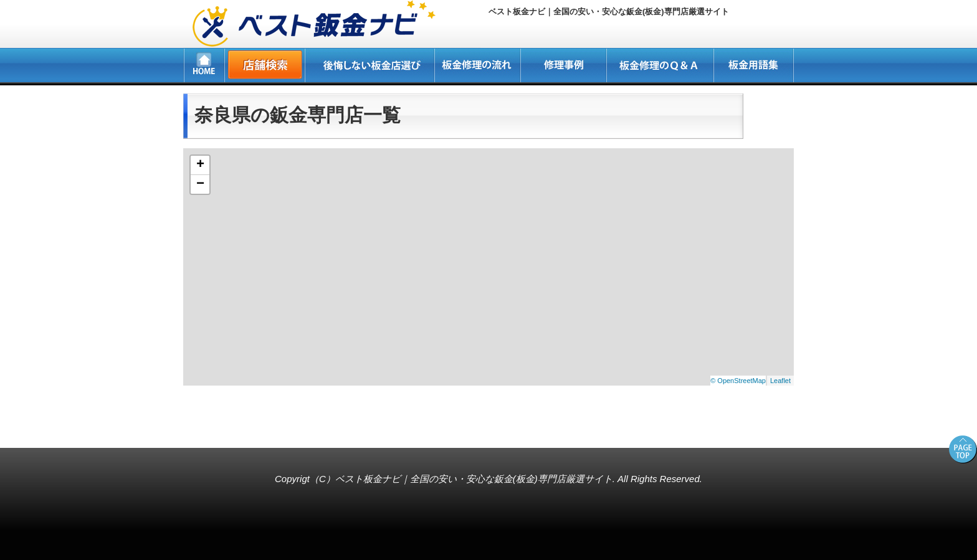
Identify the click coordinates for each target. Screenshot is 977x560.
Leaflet (780, 381)
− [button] (200, 184)
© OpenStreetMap (738, 381)
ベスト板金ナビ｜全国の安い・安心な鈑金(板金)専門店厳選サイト (474, 479)
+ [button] (200, 165)
